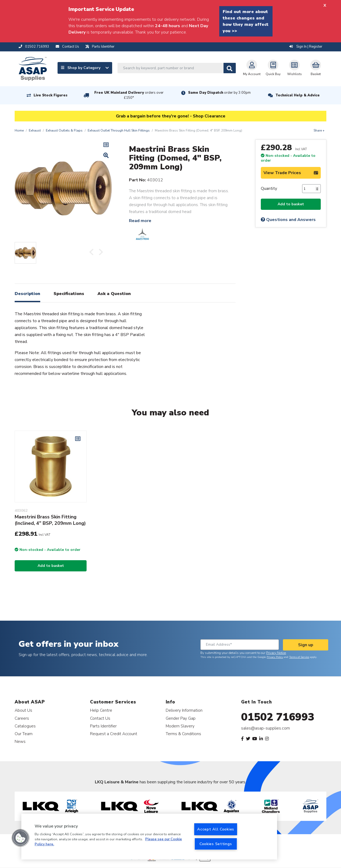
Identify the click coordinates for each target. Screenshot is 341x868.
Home (19, 130)
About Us (23, 710)
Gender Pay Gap (181, 718)
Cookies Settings (216, 844)
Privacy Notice (276, 653)
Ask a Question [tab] (114, 294)
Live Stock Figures (50, 95)
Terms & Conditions (183, 734)
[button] (21, 838)
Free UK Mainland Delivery (129, 95)
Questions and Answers (288, 220)
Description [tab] (27, 294)
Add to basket (291, 204)
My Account (252, 68)
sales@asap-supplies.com (265, 728)
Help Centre (101, 710)
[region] (149, 837)
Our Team (24, 734)
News (20, 741)
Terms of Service (299, 657)
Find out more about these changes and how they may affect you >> (246, 21)
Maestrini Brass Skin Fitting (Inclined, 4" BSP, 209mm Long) (50, 520)
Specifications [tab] (69, 294)
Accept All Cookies (216, 829)
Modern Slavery (180, 726)
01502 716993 (278, 717)
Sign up (306, 645)
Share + (319, 130)
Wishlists (295, 68)
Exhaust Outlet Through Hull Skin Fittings (119, 130)
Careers (22, 718)
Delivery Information (184, 710)
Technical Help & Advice (298, 95)
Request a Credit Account (114, 734)
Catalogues (25, 726)
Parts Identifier (103, 726)
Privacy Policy (275, 657)
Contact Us (100, 718)
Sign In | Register (306, 47)
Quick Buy (273, 68)
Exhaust (35, 130)
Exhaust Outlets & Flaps (64, 130)
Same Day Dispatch (219, 93)
